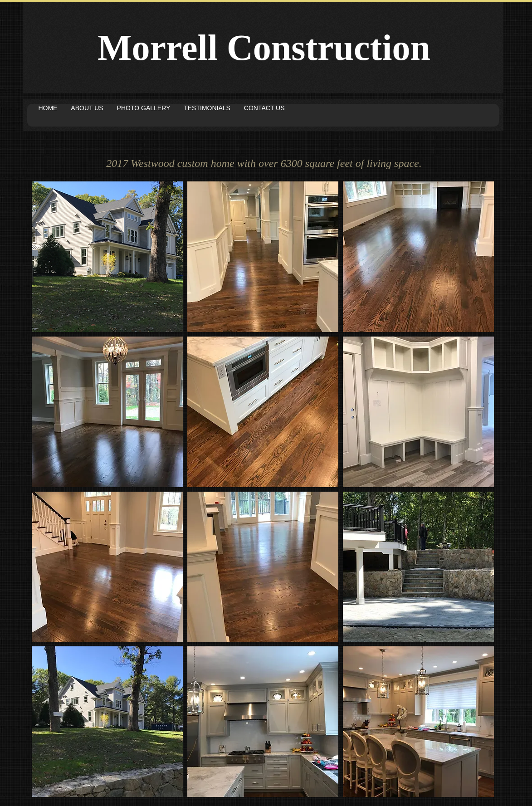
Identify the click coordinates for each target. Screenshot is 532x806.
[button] (107, 257)
